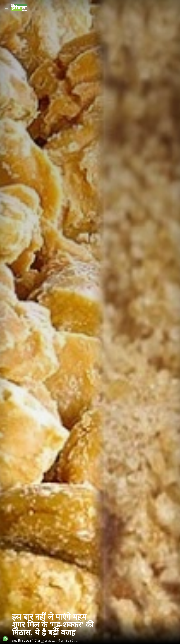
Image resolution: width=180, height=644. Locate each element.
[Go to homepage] (19, 8)
